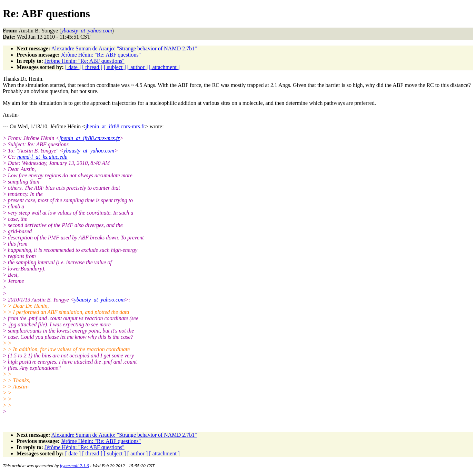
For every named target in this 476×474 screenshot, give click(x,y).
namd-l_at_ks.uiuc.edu (42, 157)
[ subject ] (115, 67)
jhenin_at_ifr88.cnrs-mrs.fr (115, 126)
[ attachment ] (164, 67)
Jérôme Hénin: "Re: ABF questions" (101, 55)
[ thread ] (92, 67)
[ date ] (73, 67)
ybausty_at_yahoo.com (89, 151)
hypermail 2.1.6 (75, 466)
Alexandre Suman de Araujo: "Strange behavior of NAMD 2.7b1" (124, 48)
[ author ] (138, 67)
